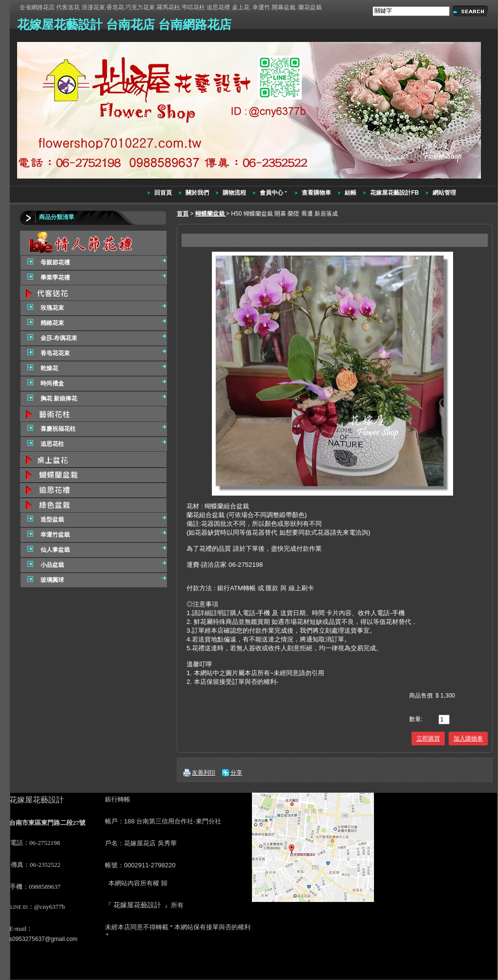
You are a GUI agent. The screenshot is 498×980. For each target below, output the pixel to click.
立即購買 (428, 739)
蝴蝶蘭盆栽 (211, 214)
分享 (236, 773)
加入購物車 (468, 739)
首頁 (183, 214)
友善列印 (204, 773)
